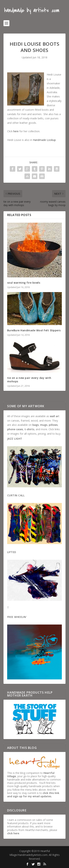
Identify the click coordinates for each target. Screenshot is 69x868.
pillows (53, 425)
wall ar (54, 416)
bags (36, 425)
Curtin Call (16, 495)
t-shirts (29, 429)
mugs (44, 425)
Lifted (12, 552)
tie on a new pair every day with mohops (29, 379)
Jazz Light (15, 439)
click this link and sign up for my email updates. (33, 795)
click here (13, 833)
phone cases (15, 429)
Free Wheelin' (17, 617)
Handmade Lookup (44, 140)
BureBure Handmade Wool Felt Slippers (34, 330)
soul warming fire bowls (24, 283)
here (16, 131)
